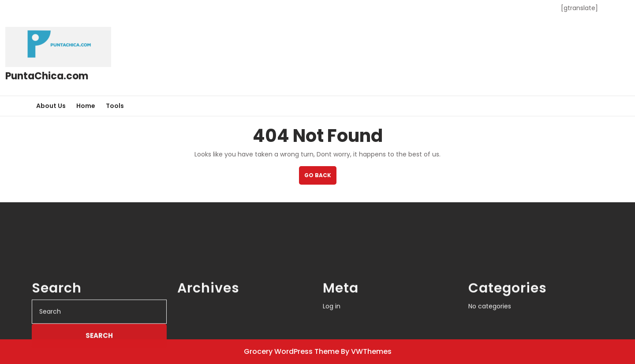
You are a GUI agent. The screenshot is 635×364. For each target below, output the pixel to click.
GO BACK (320, 178)
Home (86, 106)
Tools (115, 106)
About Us (51, 106)
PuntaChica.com (47, 76)
